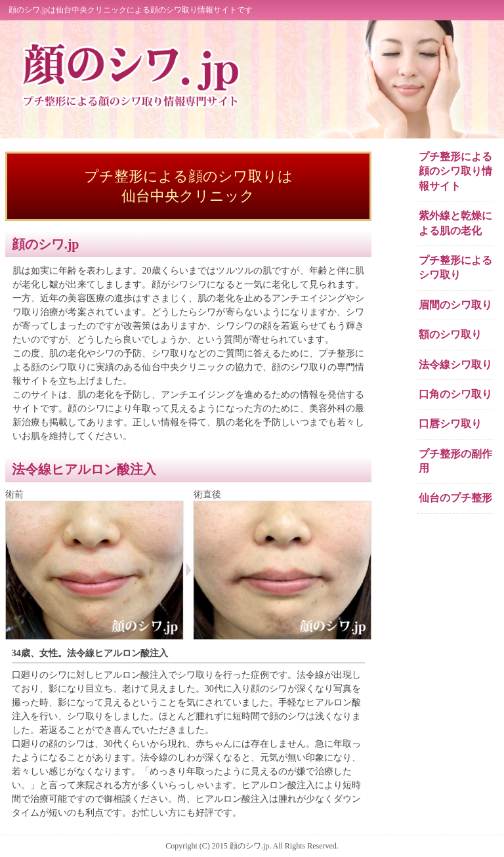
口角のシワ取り (455, 394)
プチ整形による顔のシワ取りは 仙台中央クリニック (188, 186)
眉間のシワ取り (455, 305)
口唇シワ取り (450, 424)
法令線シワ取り (455, 365)
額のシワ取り (450, 334)
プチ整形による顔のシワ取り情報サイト (455, 171)
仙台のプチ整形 (455, 498)
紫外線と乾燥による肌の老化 (455, 223)
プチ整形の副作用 (455, 461)
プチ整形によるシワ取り (455, 267)
